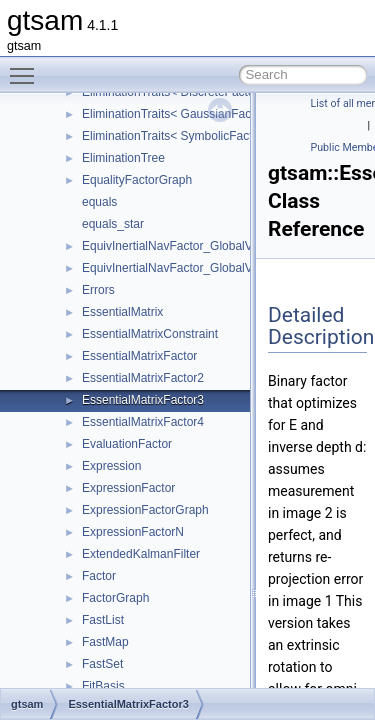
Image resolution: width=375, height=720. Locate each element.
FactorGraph (115, 598)
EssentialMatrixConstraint (150, 334)
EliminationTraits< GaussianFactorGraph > (195, 114)
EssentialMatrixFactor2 (143, 378)
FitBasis (103, 686)
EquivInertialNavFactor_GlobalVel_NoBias (194, 268)
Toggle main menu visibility (27, 67)
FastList (103, 620)
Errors (98, 290)
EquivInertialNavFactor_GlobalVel (171, 246)
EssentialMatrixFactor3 (143, 400)
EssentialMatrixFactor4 (143, 422)
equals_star (113, 224)
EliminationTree (123, 158)
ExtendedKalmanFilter (141, 554)
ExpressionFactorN (133, 532)
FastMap (105, 642)
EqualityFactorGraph (137, 180)
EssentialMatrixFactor (139, 356)
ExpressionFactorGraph (145, 510)
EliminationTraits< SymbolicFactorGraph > (194, 136)
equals (99, 202)
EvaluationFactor (127, 444)
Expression (111, 466)
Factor (99, 576)
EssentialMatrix (122, 312)
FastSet (102, 664)
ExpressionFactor (128, 488)
